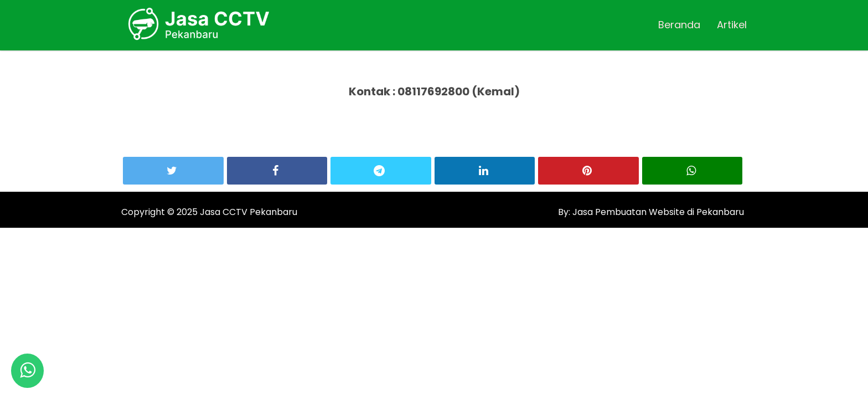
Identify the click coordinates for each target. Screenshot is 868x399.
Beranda (679, 25)
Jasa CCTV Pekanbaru (249, 212)
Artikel (732, 25)
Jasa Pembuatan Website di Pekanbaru (657, 212)
